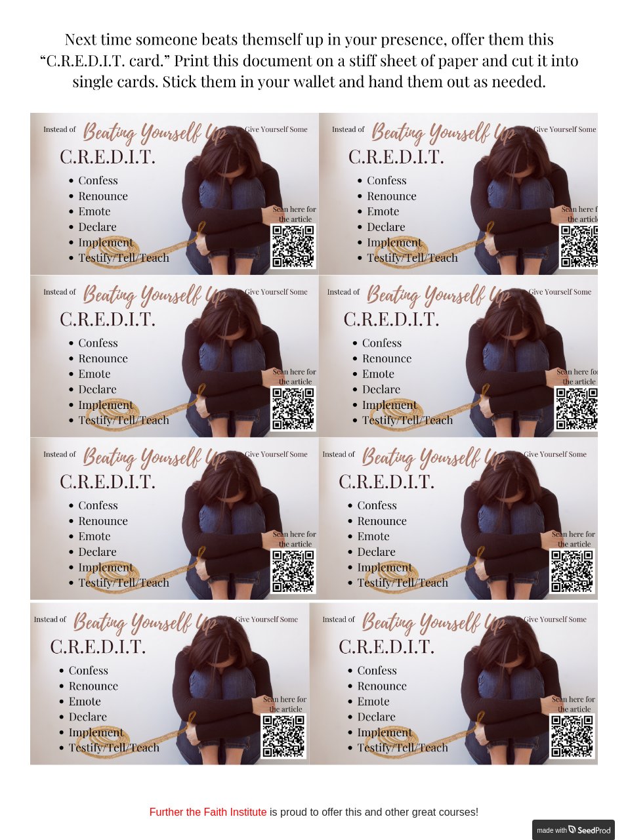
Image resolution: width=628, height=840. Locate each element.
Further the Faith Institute (208, 812)
